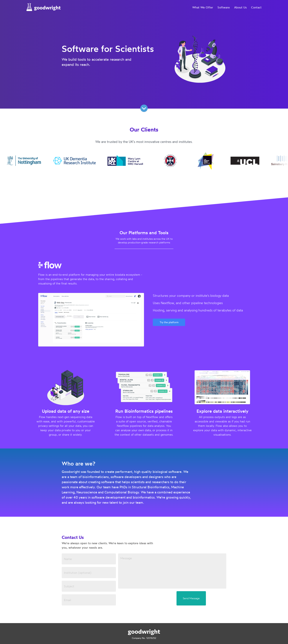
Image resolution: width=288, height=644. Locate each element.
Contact (256, 7)
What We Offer (203, 7)
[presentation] (146, 598)
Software (224, 7)
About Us (240, 7)
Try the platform (169, 322)
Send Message (191, 598)
